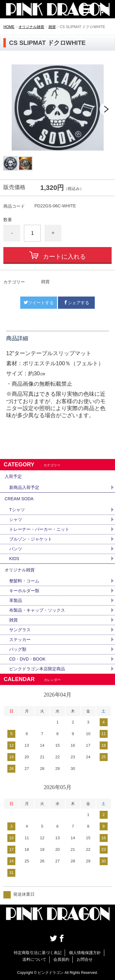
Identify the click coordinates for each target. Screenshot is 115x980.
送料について (34, 959)
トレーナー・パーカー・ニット (39, 529)
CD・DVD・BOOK (27, 659)
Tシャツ (17, 510)
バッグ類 (18, 649)
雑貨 (52, 27)
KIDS (14, 559)
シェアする (76, 303)
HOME (9, 27)
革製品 (16, 600)
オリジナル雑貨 (31, 27)
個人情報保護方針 (85, 953)
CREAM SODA (19, 499)
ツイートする (39, 303)
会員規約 (61, 959)
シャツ (16, 519)
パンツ (16, 549)
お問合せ (85, 959)
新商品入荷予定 (24, 487)
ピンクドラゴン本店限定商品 (37, 669)
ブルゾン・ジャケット (31, 539)
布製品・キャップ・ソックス (37, 610)
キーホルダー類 (24, 591)
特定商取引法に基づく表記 (38, 953)
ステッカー (20, 639)
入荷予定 (13, 476)
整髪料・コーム (24, 581)
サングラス (20, 630)
